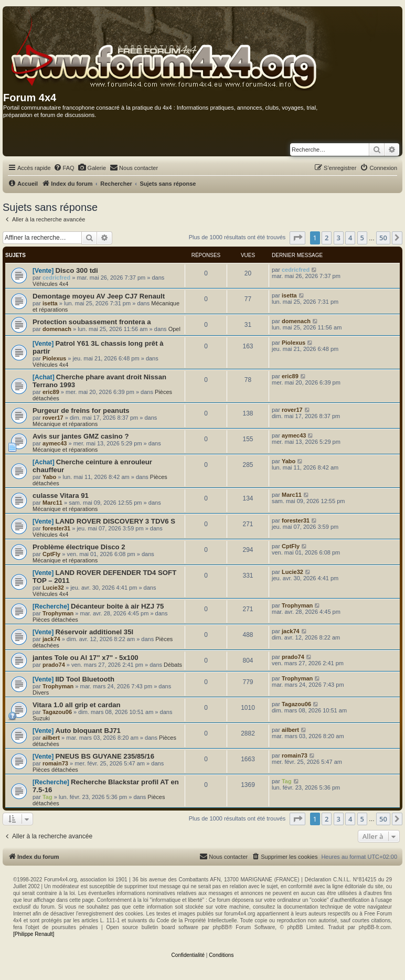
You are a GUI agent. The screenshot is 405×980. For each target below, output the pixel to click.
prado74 (54, 665)
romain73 (55, 763)
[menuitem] (64, 168)
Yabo (49, 477)
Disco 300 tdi (76, 270)
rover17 (53, 418)
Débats (173, 665)
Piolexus (54, 358)
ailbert (51, 738)
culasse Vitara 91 (61, 496)
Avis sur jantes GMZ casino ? (81, 436)
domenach (57, 329)
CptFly (51, 554)
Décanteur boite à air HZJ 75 (117, 606)
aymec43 (55, 443)
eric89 (51, 392)
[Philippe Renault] (34, 934)
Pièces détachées (55, 620)
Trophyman (58, 613)
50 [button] (383, 238)
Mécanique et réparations (65, 424)
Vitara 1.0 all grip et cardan (77, 705)
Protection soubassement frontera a (92, 322)
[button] (297, 238)
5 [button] (362, 238)
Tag (47, 797)
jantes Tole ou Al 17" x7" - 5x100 (86, 658)
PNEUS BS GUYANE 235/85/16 (105, 756)
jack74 (51, 639)
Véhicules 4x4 (51, 284)
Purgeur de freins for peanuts (81, 411)
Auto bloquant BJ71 (88, 731)
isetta (50, 303)
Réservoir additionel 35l (94, 632)
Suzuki (41, 718)
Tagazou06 (57, 712)
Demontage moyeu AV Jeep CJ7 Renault (99, 296)
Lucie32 (53, 588)
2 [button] (327, 238)
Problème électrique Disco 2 (79, 547)
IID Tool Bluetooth (85, 679)
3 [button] (339, 238)
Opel (174, 329)
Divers (41, 693)
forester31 (56, 528)
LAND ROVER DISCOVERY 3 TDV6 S (115, 521)
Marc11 (52, 503)
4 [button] (350, 238)
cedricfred (56, 278)
